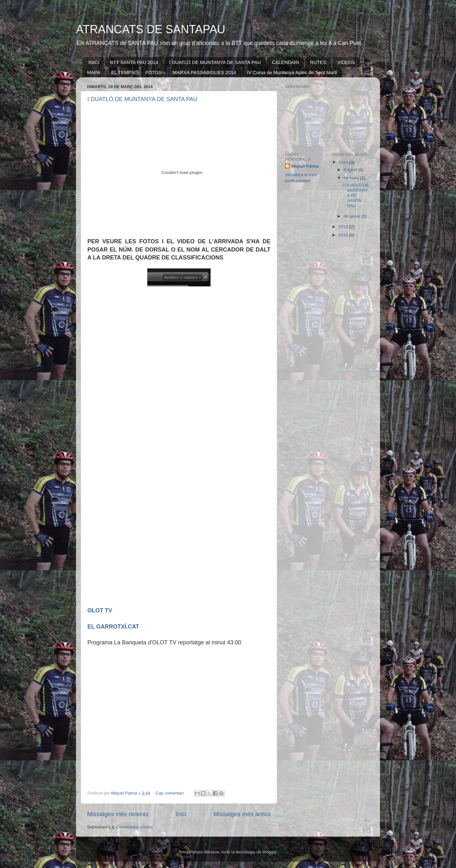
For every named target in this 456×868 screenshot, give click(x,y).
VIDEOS (346, 62)
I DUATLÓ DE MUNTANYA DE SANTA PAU (215, 62)
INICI (94, 62)
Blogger (269, 852)
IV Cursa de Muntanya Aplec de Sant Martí (292, 72)
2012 (344, 235)
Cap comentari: (171, 793)
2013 (344, 227)
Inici (181, 814)
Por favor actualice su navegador (186, 446)
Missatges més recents (118, 814)
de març (352, 178)
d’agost (351, 170)
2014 (344, 162)
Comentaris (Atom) (134, 827)
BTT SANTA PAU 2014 (134, 62)
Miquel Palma (305, 166)
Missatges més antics (242, 814)
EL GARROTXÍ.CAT (113, 627)
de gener (353, 216)
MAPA (94, 72)
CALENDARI (285, 62)
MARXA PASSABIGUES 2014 (204, 72)
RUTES (318, 62)
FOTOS (153, 72)
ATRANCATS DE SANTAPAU (151, 29)
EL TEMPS (123, 72)
